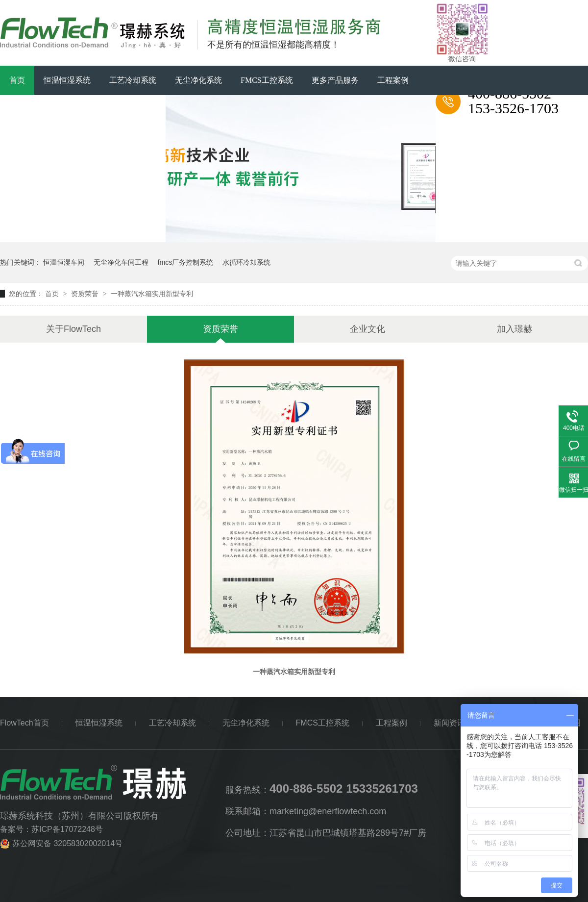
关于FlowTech (83, 110)
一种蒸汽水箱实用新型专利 (152, 294)
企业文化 (367, 329)
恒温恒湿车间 (64, 262)
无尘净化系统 (198, 80)
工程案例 (393, 80)
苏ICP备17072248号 (67, 829)
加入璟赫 (514, 329)
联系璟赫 (141, 110)
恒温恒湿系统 (67, 80)
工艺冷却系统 (133, 80)
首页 (17, 80)
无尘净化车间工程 (121, 262)
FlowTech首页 (24, 723)
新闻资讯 (25, 110)
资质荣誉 (86, 294)
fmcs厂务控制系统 (186, 262)
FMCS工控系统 (267, 80)
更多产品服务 (335, 80)
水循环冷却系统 (246, 262)
